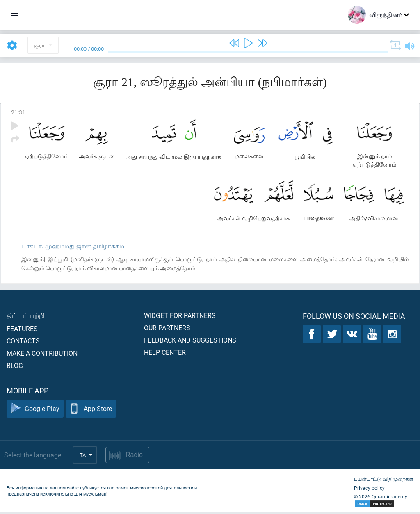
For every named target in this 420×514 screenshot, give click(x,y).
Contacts (23, 342)
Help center (165, 354)
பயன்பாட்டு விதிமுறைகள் (384, 480)
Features (22, 330)
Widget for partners (180, 317)
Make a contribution (42, 355)
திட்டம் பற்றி (26, 317)
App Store (91, 410)
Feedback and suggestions (190, 342)
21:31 (18, 112)
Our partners (167, 329)
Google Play (35, 410)
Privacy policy (369, 489)
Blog (15, 367)
